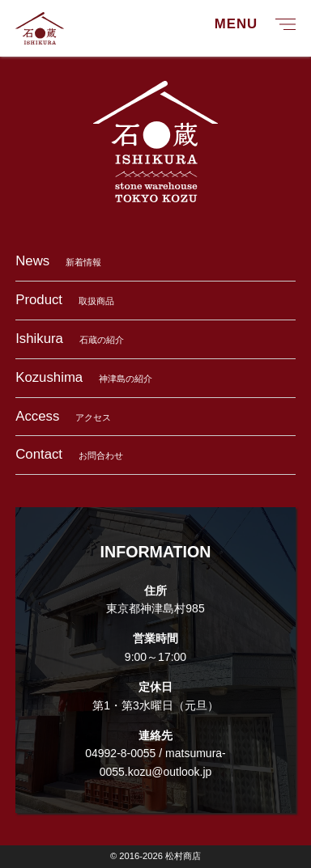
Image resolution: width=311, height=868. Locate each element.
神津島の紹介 (84, 377)
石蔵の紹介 (70, 339)
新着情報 (58, 261)
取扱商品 (65, 300)
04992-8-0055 (120, 753)
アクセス (63, 416)
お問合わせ (69, 454)
